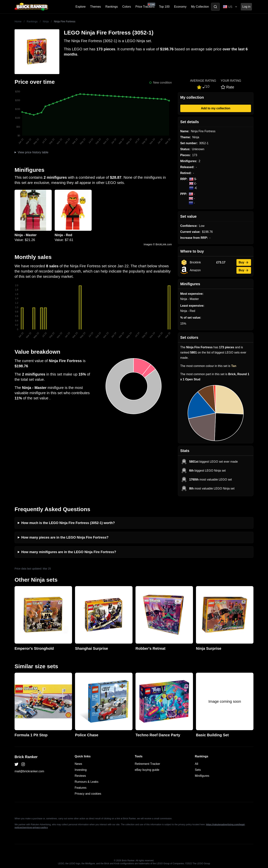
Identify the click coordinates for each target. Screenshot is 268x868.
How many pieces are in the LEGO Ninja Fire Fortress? (65, 537)
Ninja (46, 21)
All (197, 764)
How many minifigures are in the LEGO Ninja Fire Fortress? (69, 552)
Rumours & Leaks (87, 782)
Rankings (112, 7)
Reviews (80, 776)
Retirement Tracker (147, 764)
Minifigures (202, 776)
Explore (81, 7)
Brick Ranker (26, 757)
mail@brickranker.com (29, 771)
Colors (127, 7)
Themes (96, 7)
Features (81, 788)
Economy (180, 7)
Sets (198, 770)
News (78, 764)
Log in (246, 7)
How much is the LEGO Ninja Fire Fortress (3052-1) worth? (68, 523)
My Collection (200, 7)
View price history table (33, 152)
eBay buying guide (147, 770)
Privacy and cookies (88, 794)
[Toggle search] (215, 7)
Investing (81, 770)
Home (18, 21)
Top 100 (164, 7)
